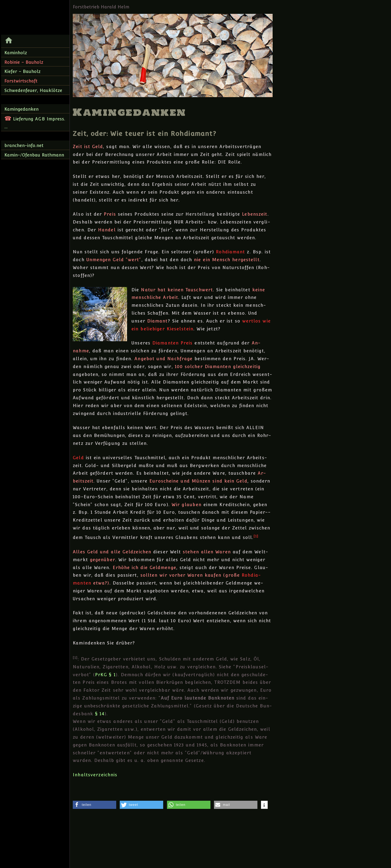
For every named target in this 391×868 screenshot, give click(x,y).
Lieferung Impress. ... (35, 122)
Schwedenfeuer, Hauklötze (33, 90)
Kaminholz (16, 53)
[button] (94, 805)
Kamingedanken (21, 109)
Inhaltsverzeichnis (95, 775)
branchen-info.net (24, 146)
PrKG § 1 (105, 675)
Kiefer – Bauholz (22, 71)
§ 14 (100, 714)
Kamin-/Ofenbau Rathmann (34, 155)
